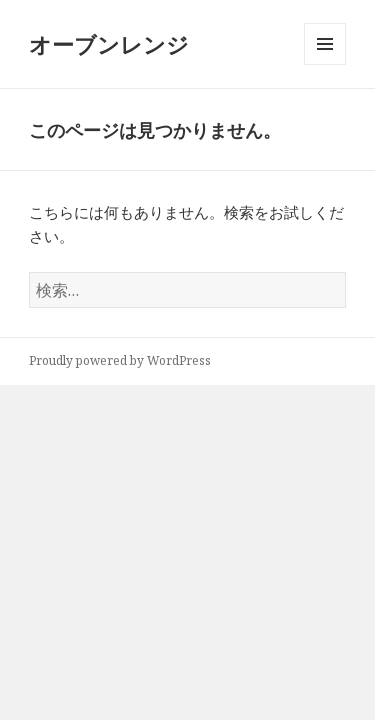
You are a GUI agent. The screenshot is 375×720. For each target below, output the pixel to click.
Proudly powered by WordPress (120, 360)
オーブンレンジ (109, 44)
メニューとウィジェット (325, 64)
